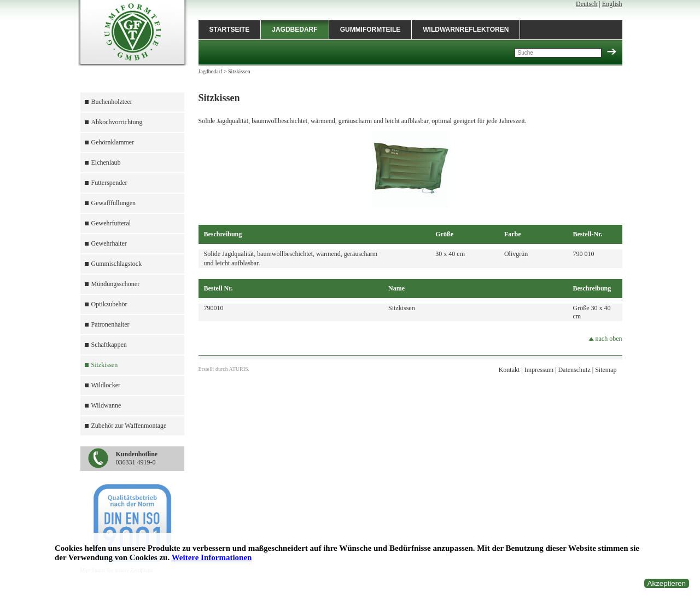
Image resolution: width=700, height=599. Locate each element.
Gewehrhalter (109, 243)
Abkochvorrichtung (117, 122)
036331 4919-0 (137, 458)
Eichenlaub (106, 162)
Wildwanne (106, 405)
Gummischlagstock (117, 264)
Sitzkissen (105, 365)
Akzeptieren (667, 583)
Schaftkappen (109, 345)
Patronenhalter (110, 324)
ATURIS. (240, 369)
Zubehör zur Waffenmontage (129, 426)
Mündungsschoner (116, 284)
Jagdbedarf (294, 30)
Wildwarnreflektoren (466, 30)
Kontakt (509, 370)
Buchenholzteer (112, 102)
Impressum (539, 370)
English (612, 4)
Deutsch (587, 4)
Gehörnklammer (113, 142)
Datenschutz (574, 370)
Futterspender (109, 183)
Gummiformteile (371, 30)
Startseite (230, 30)
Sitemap (606, 370)
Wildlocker (106, 385)
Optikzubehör (109, 304)
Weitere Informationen (212, 557)
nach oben (605, 339)
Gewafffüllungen (114, 203)
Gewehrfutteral (111, 223)
